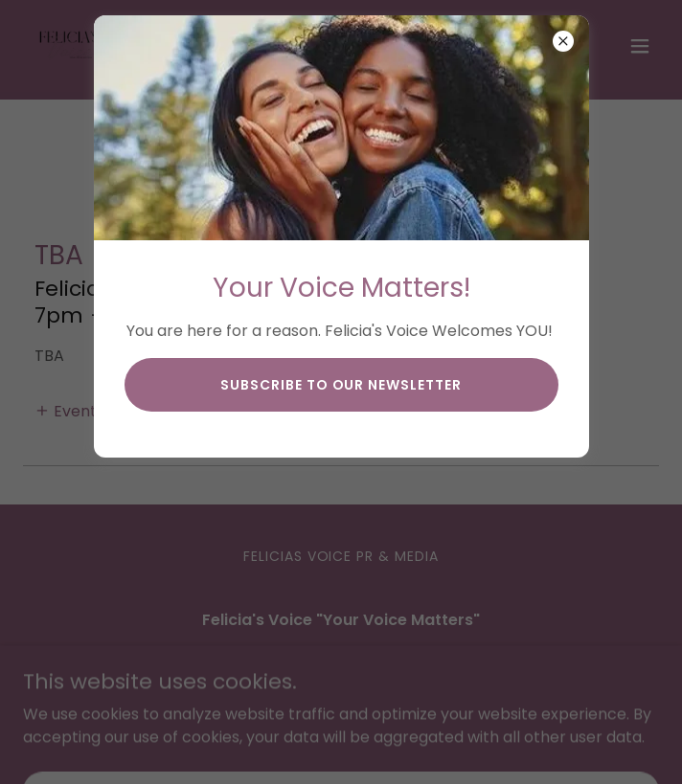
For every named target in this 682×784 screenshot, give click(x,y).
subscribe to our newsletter (341, 385)
